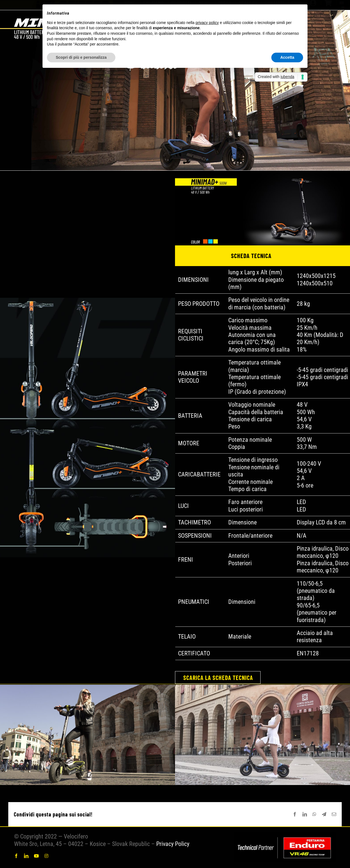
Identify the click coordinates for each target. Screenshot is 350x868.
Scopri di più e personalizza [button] (81, 57)
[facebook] (16, 856)
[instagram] (46, 856)
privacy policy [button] (207, 23)
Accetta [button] (287, 57)
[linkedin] (26, 856)
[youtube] (36, 856)
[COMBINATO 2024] (285, 835)
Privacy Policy (173, 844)
